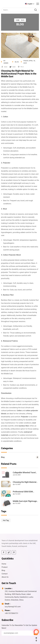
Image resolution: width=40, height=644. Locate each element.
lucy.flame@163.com (13, 607)
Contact (5, 574)
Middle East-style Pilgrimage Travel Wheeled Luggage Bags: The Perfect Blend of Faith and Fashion (26, 501)
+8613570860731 (12, 613)
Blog (20, 457)
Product (5, 567)
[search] (36, 10)
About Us (5, 577)
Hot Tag (6, 520)
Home (18, 20)
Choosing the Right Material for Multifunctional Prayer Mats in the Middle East (25, 482)
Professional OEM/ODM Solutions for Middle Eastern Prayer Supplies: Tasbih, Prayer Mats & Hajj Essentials (26, 492)
